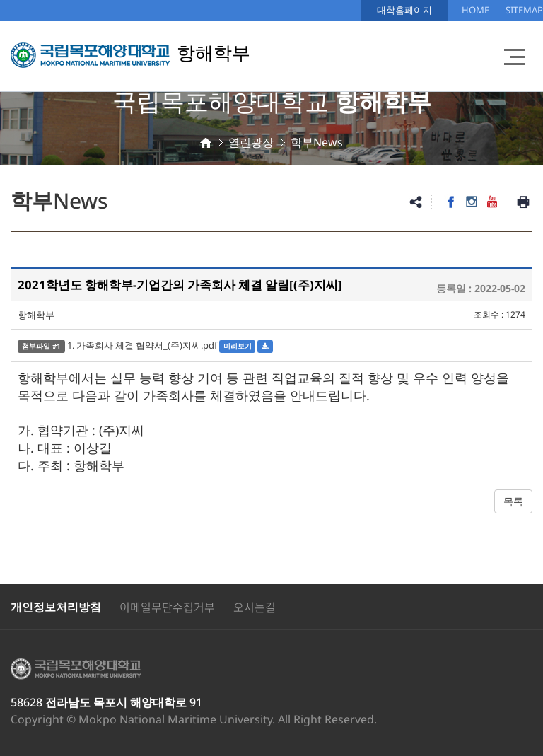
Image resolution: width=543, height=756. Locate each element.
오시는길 (255, 607)
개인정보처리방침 (56, 607)
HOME (475, 10)
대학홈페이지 (404, 10)
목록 (513, 501)
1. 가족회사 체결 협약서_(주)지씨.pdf (142, 345)
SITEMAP (524, 10)
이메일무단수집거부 (167, 607)
